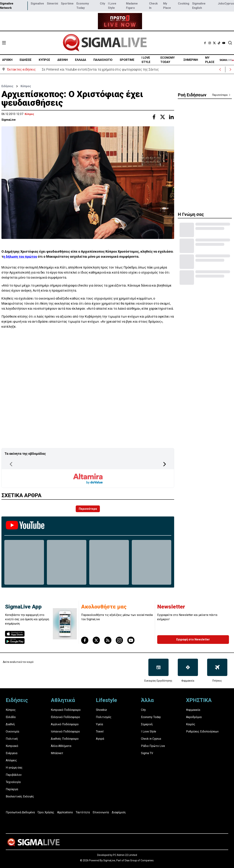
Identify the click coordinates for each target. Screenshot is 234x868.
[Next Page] (165, 464)
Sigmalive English (199, 6)
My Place (167, 6)
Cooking (184, 4)
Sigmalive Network (7, 6)
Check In (153, 6)
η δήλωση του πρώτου (20, 257)
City (102, 4)
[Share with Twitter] (163, 117)
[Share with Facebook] (154, 117)
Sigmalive (37, 4)
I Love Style (112, 6)
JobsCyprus (226, 4)
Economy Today (83, 6)
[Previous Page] (11, 464)
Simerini (52, 4)
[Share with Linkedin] (171, 117)
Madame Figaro (132, 6)
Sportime (67, 4)
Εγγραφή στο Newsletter (193, 639)
